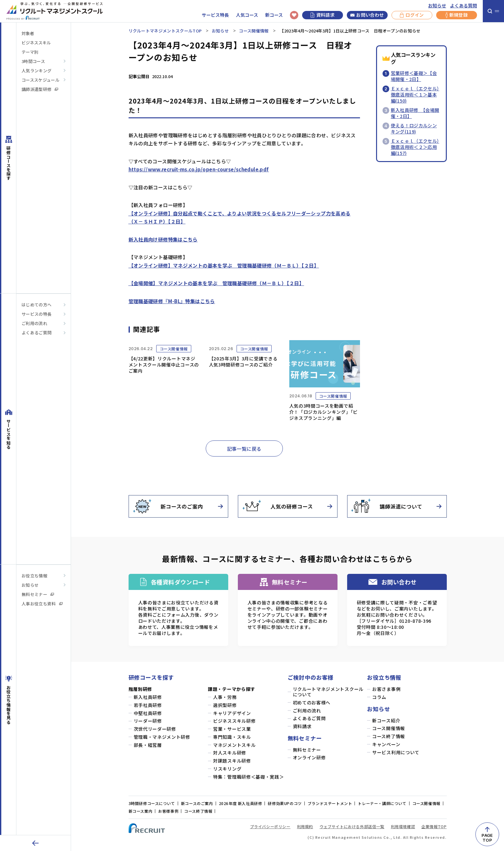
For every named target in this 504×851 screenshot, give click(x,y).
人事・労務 (225, 697)
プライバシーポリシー (270, 826)
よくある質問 (464, 6)
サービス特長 (215, 15)
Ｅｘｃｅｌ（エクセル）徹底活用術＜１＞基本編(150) (415, 95)
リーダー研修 (148, 721)
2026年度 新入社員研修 (241, 803)
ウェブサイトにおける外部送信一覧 (352, 826)
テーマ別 (30, 52)
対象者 (28, 33)
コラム (379, 697)
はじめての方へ (36, 305)
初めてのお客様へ (312, 703)
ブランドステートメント (330, 803)
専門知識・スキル (232, 737)
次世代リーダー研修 (155, 729)
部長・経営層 (148, 745)
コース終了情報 (389, 736)
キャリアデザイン (232, 713)
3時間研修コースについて (152, 803)
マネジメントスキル (234, 745)
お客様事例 (168, 811)
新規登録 (457, 15)
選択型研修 (225, 705)
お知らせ (437, 6)
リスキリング (227, 769)
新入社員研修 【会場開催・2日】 (415, 113)
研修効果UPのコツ (285, 803)
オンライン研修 (309, 758)
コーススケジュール (40, 80)
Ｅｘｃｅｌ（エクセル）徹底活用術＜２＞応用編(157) (415, 147)
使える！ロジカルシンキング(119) (414, 128)
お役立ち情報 (34, 576)
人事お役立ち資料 (42, 604)
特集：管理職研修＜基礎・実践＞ (249, 777)
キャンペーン (386, 744)
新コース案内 (141, 811)
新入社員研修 (148, 697)
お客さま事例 (386, 689)
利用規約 (305, 826)
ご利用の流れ (34, 323)
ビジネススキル (36, 43)
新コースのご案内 (197, 803)
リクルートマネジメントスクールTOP (165, 31)
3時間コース (33, 61)
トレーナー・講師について (382, 803)
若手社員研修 (148, 705)
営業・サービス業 (232, 729)
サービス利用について (396, 752)
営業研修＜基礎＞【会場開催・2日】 (414, 76)
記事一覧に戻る (244, 449)
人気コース (247, 15)
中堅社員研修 (148, 713)
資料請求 (323, 15)
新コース (274, 15)
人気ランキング (36, 71)
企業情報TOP (434, 826)
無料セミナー (38, 594)
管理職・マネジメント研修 (162, 737)
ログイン (412, 15)
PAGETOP (487, 838)
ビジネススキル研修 (234, 721)
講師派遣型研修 (40, 89)
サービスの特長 (36, 314)
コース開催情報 (254, 31)
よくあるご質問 (36, 333)
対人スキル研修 (230, 753)
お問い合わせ (367, 15)
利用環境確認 (403, 826)
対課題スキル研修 (232, 761)
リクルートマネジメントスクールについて (328, 692)
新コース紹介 (386, 721)
